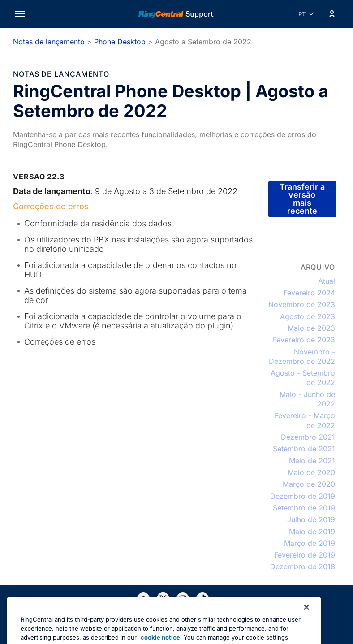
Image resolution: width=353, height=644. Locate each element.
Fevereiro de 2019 (305, 555)
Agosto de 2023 (308, 316)
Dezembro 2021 (308, 437)
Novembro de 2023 (302, 304)
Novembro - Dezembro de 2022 (302, 357)
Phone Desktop (120, 42)
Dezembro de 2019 (303, 496)
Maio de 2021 (312, 461)
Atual (327, 281)
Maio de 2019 (312, 532)
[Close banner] (306, 624)
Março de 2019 (310, 543)
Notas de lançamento (49, 42)
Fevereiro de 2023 (304, 340)
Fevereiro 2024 (309, 293)
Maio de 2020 (311, 472)
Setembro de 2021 (304, 449)
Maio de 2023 (311, 328)
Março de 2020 (309, 484)
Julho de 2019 (311, 519)
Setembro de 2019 (304, 508)
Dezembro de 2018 (303, 566)
